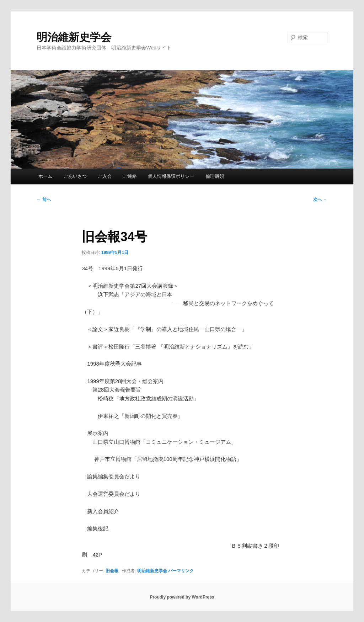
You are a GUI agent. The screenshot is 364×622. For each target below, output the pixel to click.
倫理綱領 (215, 176)
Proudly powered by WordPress (182, 597)
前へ (44, 200)
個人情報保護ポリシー (171, 176)
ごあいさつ (75, 176)
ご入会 (105, 176)
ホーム (45, 176)
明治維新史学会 (74, 37)
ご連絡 (130, 176)
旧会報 (112, 571)
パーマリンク (181, 571)
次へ (320, 200)
